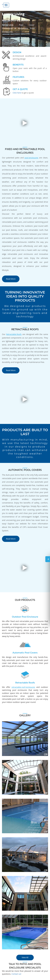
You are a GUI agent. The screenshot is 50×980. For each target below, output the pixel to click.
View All (25, 957)
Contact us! (16, 974)
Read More (11, 279)
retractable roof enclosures (23, 687)
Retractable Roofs (14, 334)
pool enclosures (31, 158)
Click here (17, 93)
